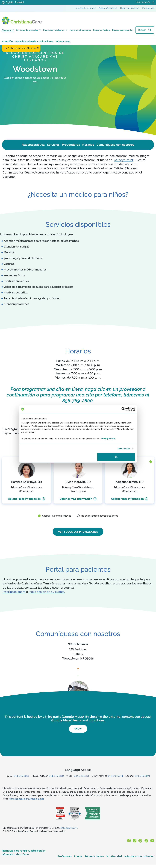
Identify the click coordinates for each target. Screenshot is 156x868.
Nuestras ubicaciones (80, 30)
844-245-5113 (81, 781)
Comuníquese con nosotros (115, 145)
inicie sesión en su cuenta (47, 592)
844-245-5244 (115, 781)
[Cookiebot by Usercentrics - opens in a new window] (123, 409)
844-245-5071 (142, 781)
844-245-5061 (21, 781)
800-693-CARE (69, 833)
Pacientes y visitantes (55, 30)
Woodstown (78, 645)
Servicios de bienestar (29, 30)
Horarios (88, 145)
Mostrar (33, 48)
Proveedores (71, 145)
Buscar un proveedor (123, 30)
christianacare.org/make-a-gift (27, 804)
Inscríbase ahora (14, 592)
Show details (124, 448)
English (9, 2)
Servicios (53, 145)
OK (116, 457)
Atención (8, 30)
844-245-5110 (56, 781)
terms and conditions (89, 726)
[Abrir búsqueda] (145, 30)
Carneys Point (123, 160)
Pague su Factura (102, 30)
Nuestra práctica (33, 145)
